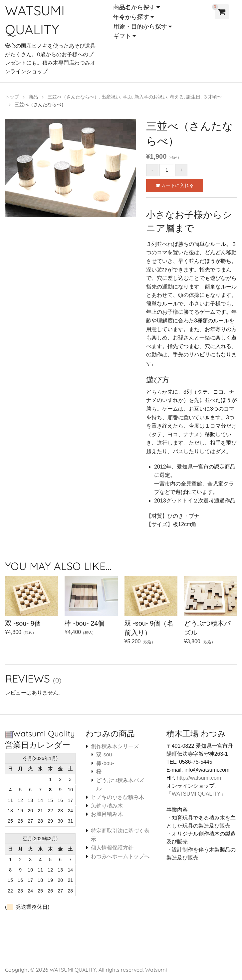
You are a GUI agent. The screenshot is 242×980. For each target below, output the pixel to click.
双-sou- (105, 754)
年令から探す (131, 17)
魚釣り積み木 (107, 805)
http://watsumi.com (199, 777)
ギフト (122, 36)
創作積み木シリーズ (115, 746)
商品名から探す (134, 7)
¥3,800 (211, 618)
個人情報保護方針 (112, 847)
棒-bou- (105, 763)
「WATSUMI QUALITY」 (196, 793)
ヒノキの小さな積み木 (118, 796)
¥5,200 (151, 618)
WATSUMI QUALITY (73, 969)
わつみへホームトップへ (120, 856)
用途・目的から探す (140, 26)
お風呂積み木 (107, 813)
